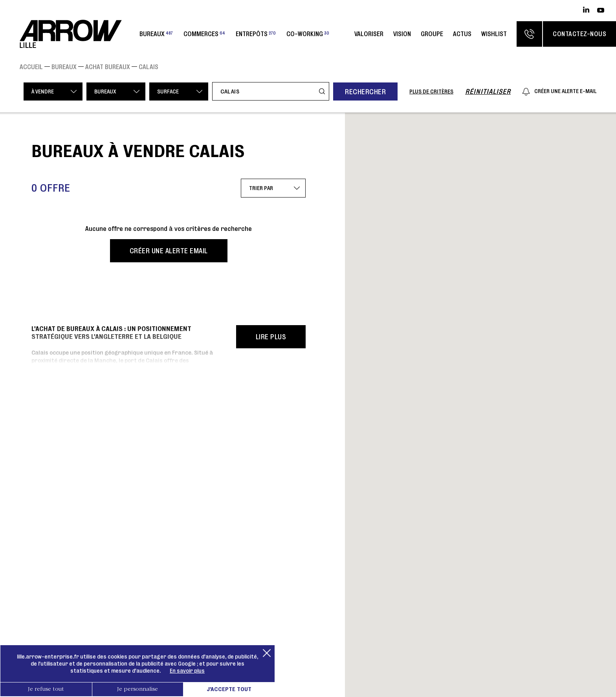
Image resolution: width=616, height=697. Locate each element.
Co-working (308, 34)
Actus (462, 34)
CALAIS (148, 67)
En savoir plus (187, 671)
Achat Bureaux (108, 67)
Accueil (31, 67)
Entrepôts (256, 34)
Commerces (204, 34)
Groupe (432, 34)
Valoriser (369, 34)
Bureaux (156, 34)
